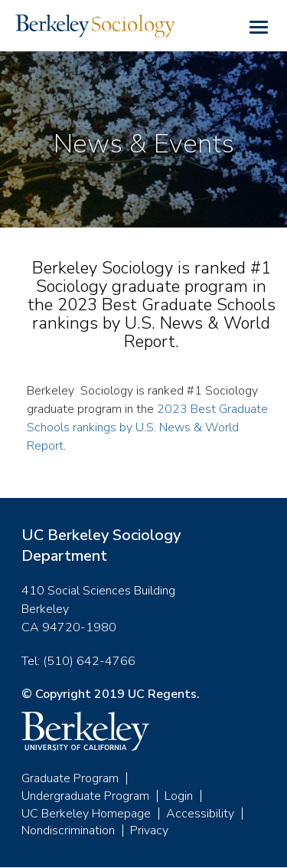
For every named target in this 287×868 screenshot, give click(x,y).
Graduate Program (70, 778)
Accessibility (200, 814)
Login (179, 796)
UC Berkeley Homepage (86, 814)
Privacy (149, 830)
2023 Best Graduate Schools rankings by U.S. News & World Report (147, 427)
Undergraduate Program (85, 796)
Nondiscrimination (68, 830)
